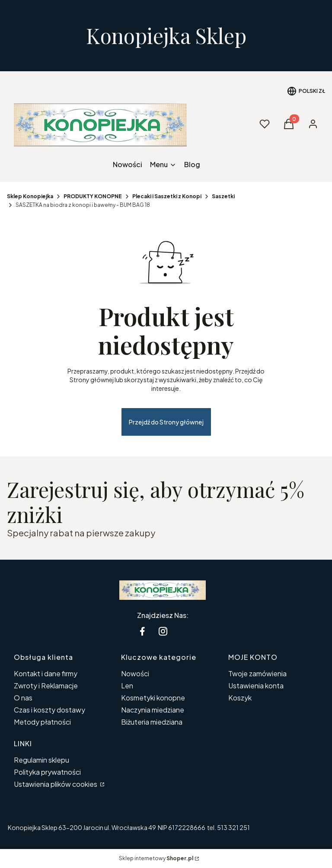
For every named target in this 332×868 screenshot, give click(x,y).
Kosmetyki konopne (153, 698)
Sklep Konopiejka (30, 196)
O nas (23, 698)
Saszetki (223, 196)
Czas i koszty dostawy (49, 710)
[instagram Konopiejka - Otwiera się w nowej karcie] (163, 631)
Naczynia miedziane (153, 710)
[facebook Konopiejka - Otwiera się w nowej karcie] (142, 631)
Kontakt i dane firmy (46, 673)
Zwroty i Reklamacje (46, 686)
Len (127, 686)
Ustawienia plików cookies (56, 784)
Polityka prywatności (47, 772)
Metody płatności (42, 722)
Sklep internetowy (156, 858)
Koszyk (240, 698)
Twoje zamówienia (257, 673)
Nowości (135, 673)
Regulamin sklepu (41, 760)
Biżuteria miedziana (152, 722)
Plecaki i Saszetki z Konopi (167, 196)
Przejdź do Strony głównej (166, 422)
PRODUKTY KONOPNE (93, 196)
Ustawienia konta (256, 686)
